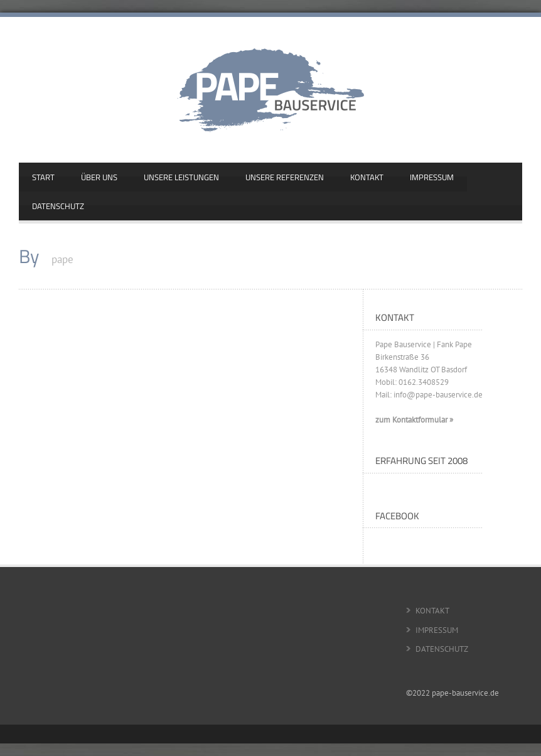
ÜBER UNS (99, 177)
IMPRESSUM (432, 177)
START (43, 177)
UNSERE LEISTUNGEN (181, 177)
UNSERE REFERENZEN (285, 177)
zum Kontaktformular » (414, 420)
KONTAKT (367, 177)
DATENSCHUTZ (58, 206)
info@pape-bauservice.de (438, 395)
